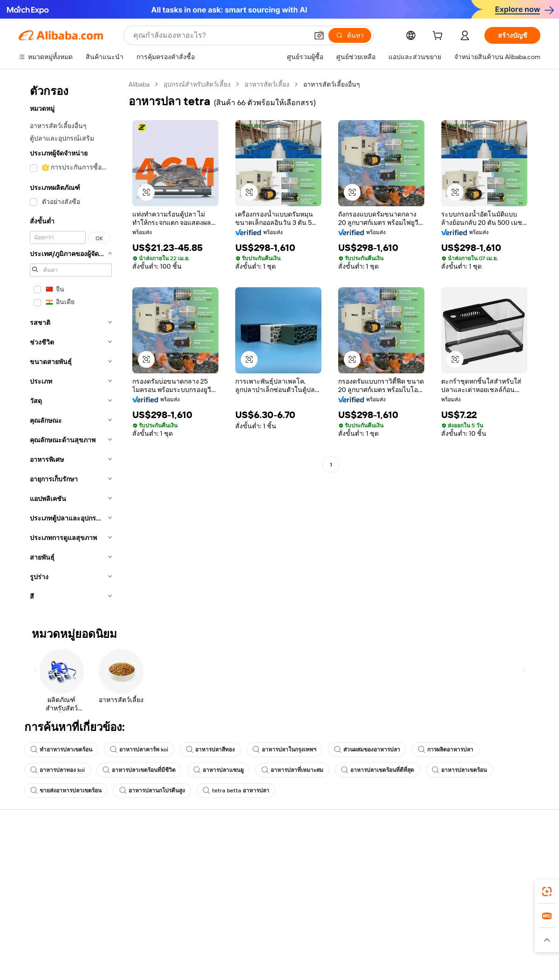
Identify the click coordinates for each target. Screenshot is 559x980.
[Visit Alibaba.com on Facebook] (451, 942)
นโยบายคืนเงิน (147, 880)
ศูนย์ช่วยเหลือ (38, 852)
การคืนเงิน (34, 905)
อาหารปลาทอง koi (58, 770)
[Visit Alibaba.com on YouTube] (507, 942)
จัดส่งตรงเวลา (146, 898)
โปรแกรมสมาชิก (257, 870)
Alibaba (139, 84)
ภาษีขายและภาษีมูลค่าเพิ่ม (271, 887)
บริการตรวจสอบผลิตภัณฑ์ (163, 933)
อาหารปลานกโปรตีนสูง (152, 791)
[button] (319, 35)
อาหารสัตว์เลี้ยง (267, 84)
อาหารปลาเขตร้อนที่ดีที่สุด (378, 770)
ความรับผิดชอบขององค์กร (484, 870)
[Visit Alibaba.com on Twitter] (479, 942)
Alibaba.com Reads (260, 905)
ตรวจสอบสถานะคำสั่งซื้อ (54, 887)
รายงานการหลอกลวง (49, 923)
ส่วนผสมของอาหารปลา (367, 750)
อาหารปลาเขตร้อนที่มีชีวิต (139, 770)
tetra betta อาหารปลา (236, 791)
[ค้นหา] (350, 35)
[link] (547, 892)
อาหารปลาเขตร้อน (459, 770)
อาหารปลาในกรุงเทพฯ (284, 750)
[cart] (439, 37)
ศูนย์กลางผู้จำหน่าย (368, 870)
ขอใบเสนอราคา (256, 852)
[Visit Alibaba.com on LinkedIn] (465, 942)
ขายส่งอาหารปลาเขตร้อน (66, 791)
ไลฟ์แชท (31, 870)
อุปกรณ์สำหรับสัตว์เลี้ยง (197, 84)
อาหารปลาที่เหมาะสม (292, 770)
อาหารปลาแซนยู (218, 770)
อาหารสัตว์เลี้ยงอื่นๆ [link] (332, 84)
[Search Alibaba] (220, 35)
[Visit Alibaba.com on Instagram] (493, 942)
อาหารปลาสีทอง (210, 750)
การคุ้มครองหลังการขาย (160, 915)
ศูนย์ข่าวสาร (465, 887)
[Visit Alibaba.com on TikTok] (521, 942)
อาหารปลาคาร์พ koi (139, 750)
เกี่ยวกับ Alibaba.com (476, 852)
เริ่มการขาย (357, 852)
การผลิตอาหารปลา (446, 750)
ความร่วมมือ (358, 913)
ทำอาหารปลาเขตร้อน (61, 750)
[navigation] (71, 343)
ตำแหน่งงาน (465, 905)
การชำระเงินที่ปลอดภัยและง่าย (170, 862)
